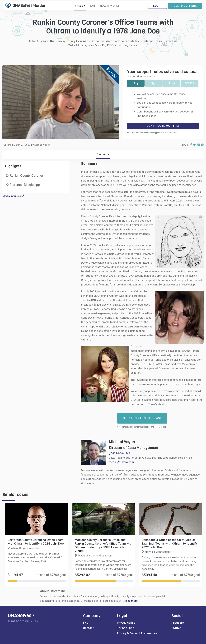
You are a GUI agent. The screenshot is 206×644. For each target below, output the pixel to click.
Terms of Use (126, 628)
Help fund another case (142, 418)
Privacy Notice (126, 623)
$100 (172, 83)
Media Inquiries (13, 196)
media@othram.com (121, 462)
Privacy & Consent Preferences (137, 633)
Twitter (176, 628)
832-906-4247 (120, 453)
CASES (79, 6)
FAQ (93, 6)
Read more (131, 601)
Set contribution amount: (142, 76)
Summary (103, 154)
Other (190, 83)
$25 (136, 83)
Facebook (178, 623)
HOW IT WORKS (110, 6)
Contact (88, 628)
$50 (154, 83)
